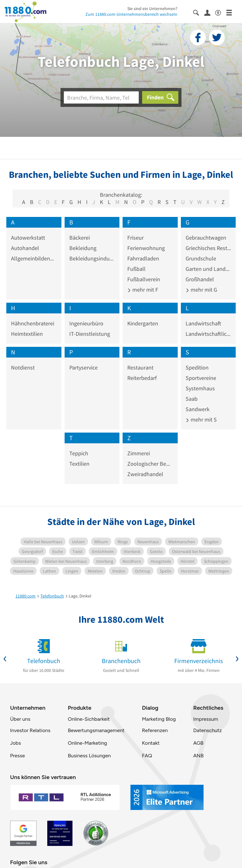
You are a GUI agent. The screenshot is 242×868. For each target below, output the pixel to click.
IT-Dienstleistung (90, 334)
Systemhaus (200, 388)
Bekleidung (83, 248)
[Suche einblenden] (199, 12)
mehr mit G (201, 290)
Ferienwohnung (146, 248)
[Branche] (101, 97)
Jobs (15, 743)
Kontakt (151, 743)
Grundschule (201, 258)
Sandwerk (198, 409)
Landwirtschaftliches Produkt (208, 334)
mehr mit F (143, 290)
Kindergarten (143, 323)
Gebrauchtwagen (206, 238)
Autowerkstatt (28, 238)
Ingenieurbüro (86, 323)
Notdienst (23, 367)
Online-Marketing (87, 743)
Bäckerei (80, 238)
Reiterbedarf (142, 378)
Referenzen (155, 730)
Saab (192, 399)
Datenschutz (207, 730)
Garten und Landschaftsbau (208, 269)
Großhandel (200, 279)
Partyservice (84, 367)
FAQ (147, 756)
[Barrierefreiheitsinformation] (221, 12)
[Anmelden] (210, 12)
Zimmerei (139, 453)
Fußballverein (144, 279)
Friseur (135, 238)
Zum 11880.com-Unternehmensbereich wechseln (131, 14)
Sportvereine (201, 378)
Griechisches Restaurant (208, 248)
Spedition (197, 367)
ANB (198, 756)
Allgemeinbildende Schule (34, 258)
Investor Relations (30, 730)
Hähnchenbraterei (33, 323)
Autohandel (25, 248)
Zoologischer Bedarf (150, 464)
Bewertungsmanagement (96, 730)
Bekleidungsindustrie (92, 258)
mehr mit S (201, 419)
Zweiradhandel (145, 474)
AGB (198, 743)
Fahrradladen (143, 258)
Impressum (206, 719)
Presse (17, 756)
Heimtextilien (27, 334)
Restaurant (140, 367)
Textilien (79, 464)
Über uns (20, 719)
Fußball (136, 269)
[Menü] (232, 12)
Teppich (79, 453)
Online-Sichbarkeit (89, 719)
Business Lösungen (89, 756)
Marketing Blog (159, 719)
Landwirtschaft (203, 323)
